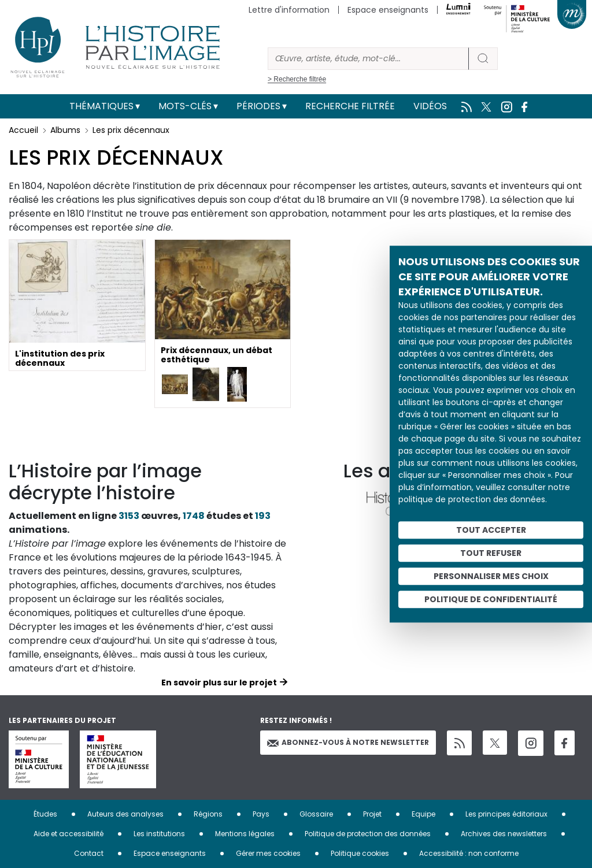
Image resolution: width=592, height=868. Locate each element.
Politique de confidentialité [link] (491, 599)
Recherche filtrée (350, 106)
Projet (372, 814)
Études (45, 814)
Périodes (258, 106)
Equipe (423, 814)
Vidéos (430, 106)
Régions (208, 814)
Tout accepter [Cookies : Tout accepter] (491, 530)
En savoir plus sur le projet (219, 682)
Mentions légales (245, 834)
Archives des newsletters (504, 834)
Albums (65, 130)
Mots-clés (185, 106)
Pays (261, 814)
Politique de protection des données (368, 834)
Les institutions (159, 834)
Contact (89, 853)
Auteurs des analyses (125, 814)
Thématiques (101, 106)
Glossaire (316, 814)
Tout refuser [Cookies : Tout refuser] (491, 553)
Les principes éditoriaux (506, 814)
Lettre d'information (289, 10)
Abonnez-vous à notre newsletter (348, 742)
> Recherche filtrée (297, 79)
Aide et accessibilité (69, 834)
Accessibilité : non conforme (469, 853)
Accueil (23, 130)
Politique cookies (360, 853)
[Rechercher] (368, 59)
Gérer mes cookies (268, 853)
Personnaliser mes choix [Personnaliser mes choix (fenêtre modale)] (491, 576)
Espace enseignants (388, 10)
